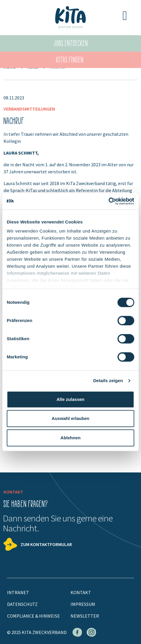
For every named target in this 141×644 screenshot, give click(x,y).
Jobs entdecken (71, 43)
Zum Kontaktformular (46, 544)
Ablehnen (70, 438)
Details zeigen (108, 381)
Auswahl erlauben (70, 418)
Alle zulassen (70, 399)
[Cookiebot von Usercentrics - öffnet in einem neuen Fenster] (109, 201)
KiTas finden (70, 60)
